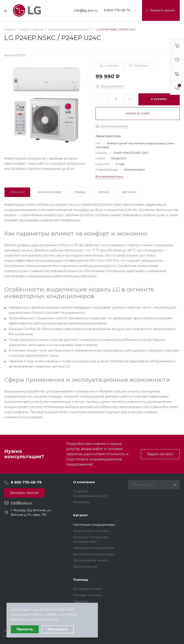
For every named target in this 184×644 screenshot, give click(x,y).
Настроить (58, 629)
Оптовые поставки (88, 595)
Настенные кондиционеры (94, 525)
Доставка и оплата (88, 589)
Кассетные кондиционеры (94, 554)
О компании (84, 482)
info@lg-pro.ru (86, 10)
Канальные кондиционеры (94, 548)
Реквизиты (82, 502)
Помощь (81, 580)
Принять (25, 629)
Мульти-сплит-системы (91, 531)
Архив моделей (85, 567)
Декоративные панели (91, 560)
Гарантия (80, 601)
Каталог (81, 515)
